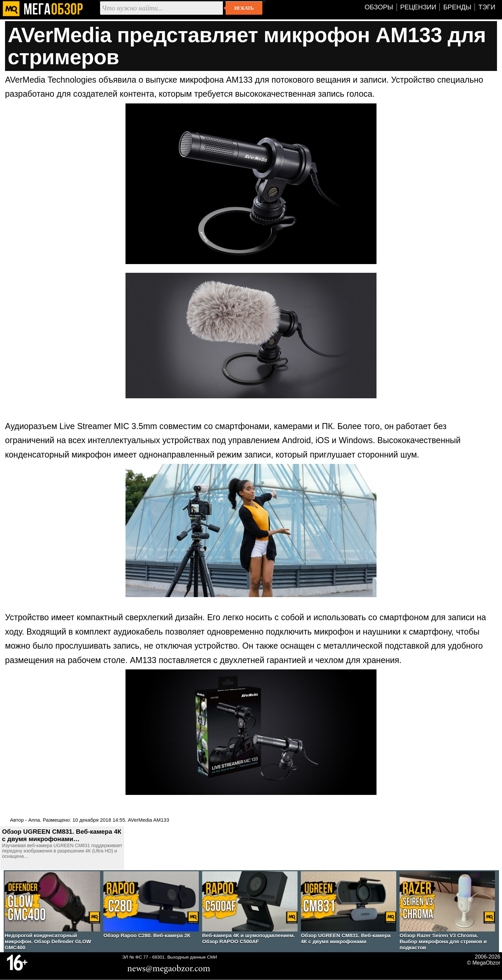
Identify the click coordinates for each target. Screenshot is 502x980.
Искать (244, 8)
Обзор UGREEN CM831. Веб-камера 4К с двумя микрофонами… (62, 835)
